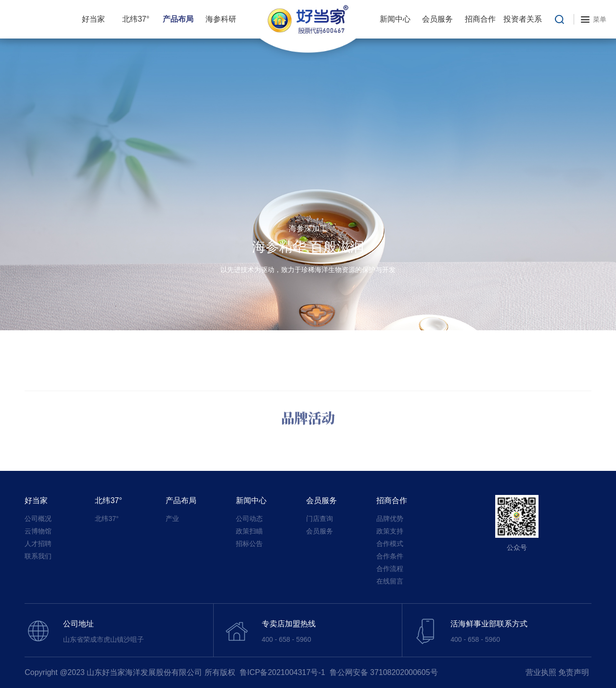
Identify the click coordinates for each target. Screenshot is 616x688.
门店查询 (320, 519)
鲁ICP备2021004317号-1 (282, 672)
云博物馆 (38, 531)
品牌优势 (390, 519)
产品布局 (178, 19)
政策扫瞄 (249, 531)
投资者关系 (523, 19)
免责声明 (574, 672)
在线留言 (390, 581)
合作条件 (390, 556)
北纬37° (136, 19)
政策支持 (390, 531)
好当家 (93, 19)
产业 (172, 519)
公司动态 (249, 519)
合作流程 (390, 569)
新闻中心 (395, 19)
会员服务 (437, 19)
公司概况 (38, 519)
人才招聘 (38, 544)
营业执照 (541, 672)
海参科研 (221, 19)
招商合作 (480, 19)
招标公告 (249, 544)
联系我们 (38, 556)
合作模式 (390, 544)
